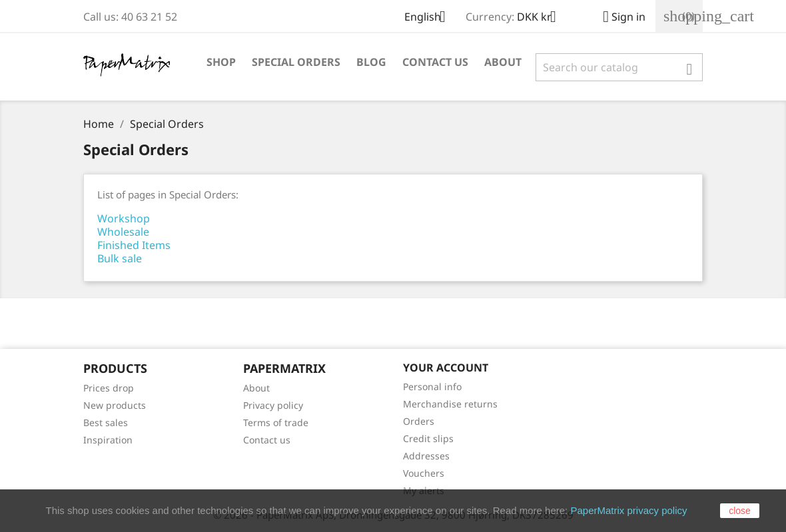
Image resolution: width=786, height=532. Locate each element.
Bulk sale (120, 258)
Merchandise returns (450, 404)
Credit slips (428, 438)
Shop (221, 62)
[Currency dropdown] (542, 18)
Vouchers (424, 473)
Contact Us (435, 62)
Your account (446, 368)
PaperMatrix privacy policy (628, 510)
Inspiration (108, 440)
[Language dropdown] (430, 18)
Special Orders (296, 62)
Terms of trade (276, 422)
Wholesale (123, 232)
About (503, 62)
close (740, 511)
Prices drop (109, 388)
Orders (419, 421)
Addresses (426, 456)
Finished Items (134, 245)
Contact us (267, 440)
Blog (371, 62)
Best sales (106, 422)
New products (115, 405)
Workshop (124, 218)
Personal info (432, 387)
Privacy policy (273, 405)
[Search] (619, 67)
